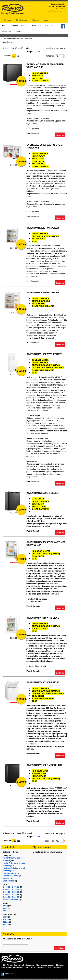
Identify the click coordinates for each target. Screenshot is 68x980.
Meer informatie (33, 133)
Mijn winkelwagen (22, 20)
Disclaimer (60, 965)
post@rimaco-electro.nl (57, 11)
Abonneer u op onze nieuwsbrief (17, 939)
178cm (6, 924)
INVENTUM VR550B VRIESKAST (44, 765)
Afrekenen (36, 20)
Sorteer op (50, 56)
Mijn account (8, 20)
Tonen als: (7, 56)
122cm (6, 922)
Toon (48, 48)
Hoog (5, 906)
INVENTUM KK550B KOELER (43, 493)
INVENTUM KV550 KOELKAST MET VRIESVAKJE (46, 544)
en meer (10, 900)
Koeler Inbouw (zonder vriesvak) (13, 859)
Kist (5, 911)
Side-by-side (8, 881)
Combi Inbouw (9, 873)
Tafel (5, 908)
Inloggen (46, 20)
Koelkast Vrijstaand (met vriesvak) (14, 869)
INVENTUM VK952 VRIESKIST (43, 682)
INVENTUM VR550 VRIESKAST (44, 618)
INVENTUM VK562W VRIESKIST (44, 354)
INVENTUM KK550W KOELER (43, 292)
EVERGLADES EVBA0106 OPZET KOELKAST (45, 146)
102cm (6, 919)
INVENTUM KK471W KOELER (43, 228)
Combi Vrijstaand (11, 876)
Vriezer (6, 878)
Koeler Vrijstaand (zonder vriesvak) (14, 864)
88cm (5, 917)
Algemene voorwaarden (45, 965)
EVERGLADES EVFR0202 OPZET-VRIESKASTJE (45, 66)
